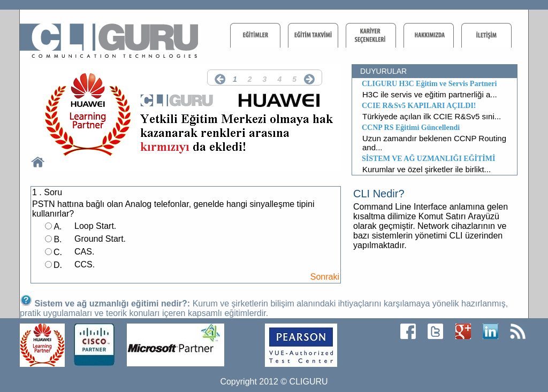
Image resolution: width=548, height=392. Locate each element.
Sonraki (325, 277)
